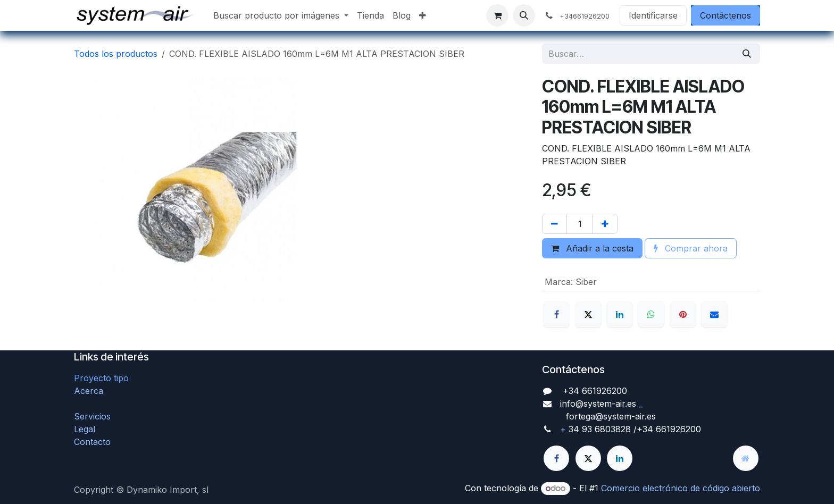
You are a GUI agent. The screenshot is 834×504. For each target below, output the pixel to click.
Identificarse (653, 15)
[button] (524, 15)
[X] (588, 314)
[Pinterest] (683, 314)
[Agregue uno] (605, 224)
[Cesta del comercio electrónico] (497, 15)
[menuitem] (281, 15)
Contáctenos (725, 15)
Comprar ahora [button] (691, 248)
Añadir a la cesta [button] (592, 248)
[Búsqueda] (747, 54)
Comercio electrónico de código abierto (681, 488)
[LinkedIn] (620, 314)
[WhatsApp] (651, 314)
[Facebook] (556, 314)
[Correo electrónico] (714, 314)
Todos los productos (116, 54)
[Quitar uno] (554, 224)
